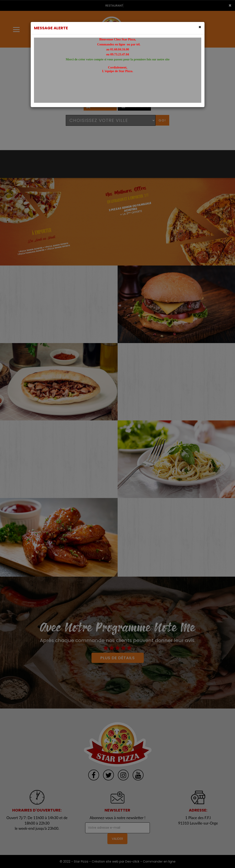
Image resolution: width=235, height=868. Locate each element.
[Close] (200, 27)
